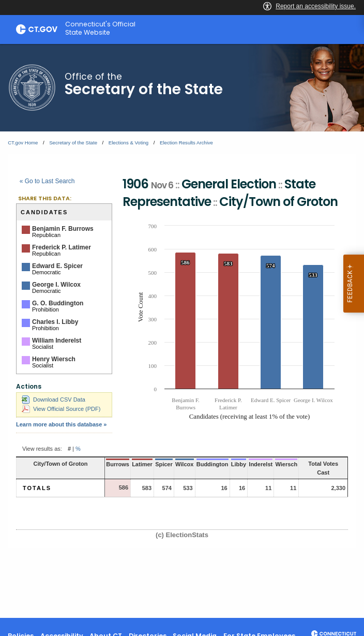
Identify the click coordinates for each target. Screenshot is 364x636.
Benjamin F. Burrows (63, 229)
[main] (182, 331)
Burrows (118, 464)
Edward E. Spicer (57, 266)
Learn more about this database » (61, 424)
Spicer (164, 464)
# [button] (69, 449)
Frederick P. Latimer (62, 247)
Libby (239, 464)
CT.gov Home (23, 143)
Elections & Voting (128, 143)
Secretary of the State (73, 143)
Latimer (142, 464)
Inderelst (261, 464)
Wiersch (286, 464)
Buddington (213, 464)
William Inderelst (57, 341)
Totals (37, 488)
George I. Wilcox (56, 285)
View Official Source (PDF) (61, 409)
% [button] (78, 449)
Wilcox (184, 464)
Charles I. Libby (55, 322)
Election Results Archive (186, 143)
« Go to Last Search (47, 181)
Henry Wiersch (54, 359)
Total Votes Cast (323, 468)
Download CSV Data (54, 400)
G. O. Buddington (58, 303)
